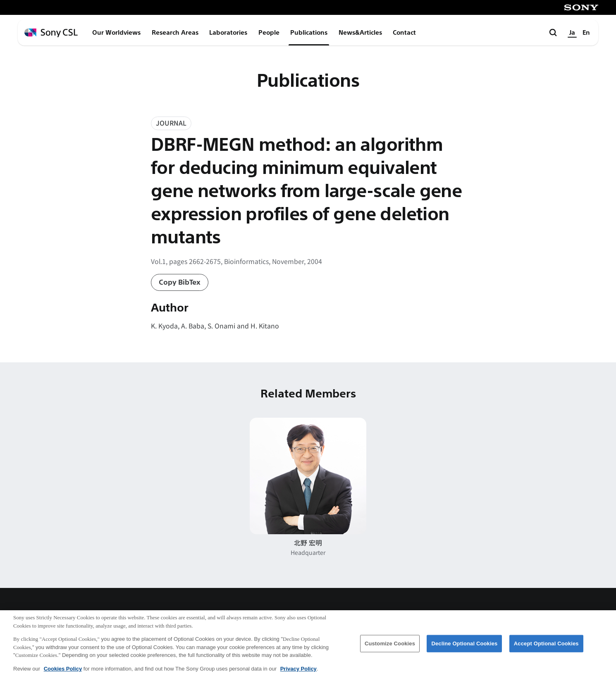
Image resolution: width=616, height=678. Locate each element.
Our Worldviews (116, 33)
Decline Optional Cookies (464, 650)
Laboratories (228, 33)
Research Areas (175, 33)
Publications (309, 33)
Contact (404, 33)
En (586, 33)
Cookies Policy (63, 675)
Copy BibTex (180, 282)
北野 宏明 (308, 543)
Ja (572, 33)
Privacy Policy (298, 675)
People (269, 33)
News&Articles (360, 33)
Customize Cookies (390, 650)
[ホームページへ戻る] (51, 33)
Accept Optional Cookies (546, 650)
